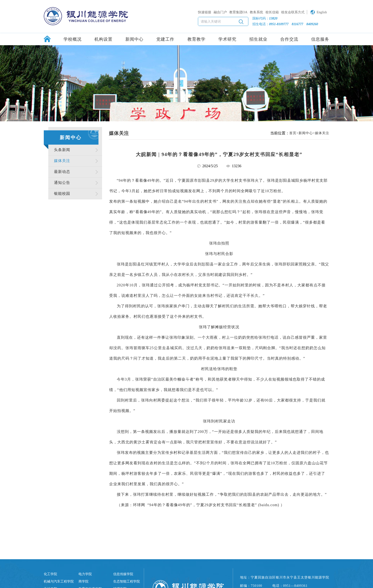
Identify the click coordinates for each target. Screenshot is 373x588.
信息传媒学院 (123, 574)
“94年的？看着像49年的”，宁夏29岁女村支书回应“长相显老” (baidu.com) (213, 505)
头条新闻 (62, 150)
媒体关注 (62, 161)
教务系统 (256, 12)
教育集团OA (238, 12)
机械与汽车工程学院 (59, 581)
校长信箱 (272, 12)
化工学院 (50, 574)
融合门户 (220, 12)
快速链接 (205, 12)
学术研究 (227, 39)
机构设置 (103, 39)
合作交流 (289, 39)
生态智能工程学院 (127, 581)
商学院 (83, 581)
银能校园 (62, 194)
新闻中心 (134, 39)
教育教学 (196, 39)
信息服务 (320, 39)
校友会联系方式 (293, 12)
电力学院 (85, 574)
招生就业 (258, 39)
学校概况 (73, 39)
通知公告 (62, 183)
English (322, 12)
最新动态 (62, 172)
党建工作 (165, 39)
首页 (293, 133)
